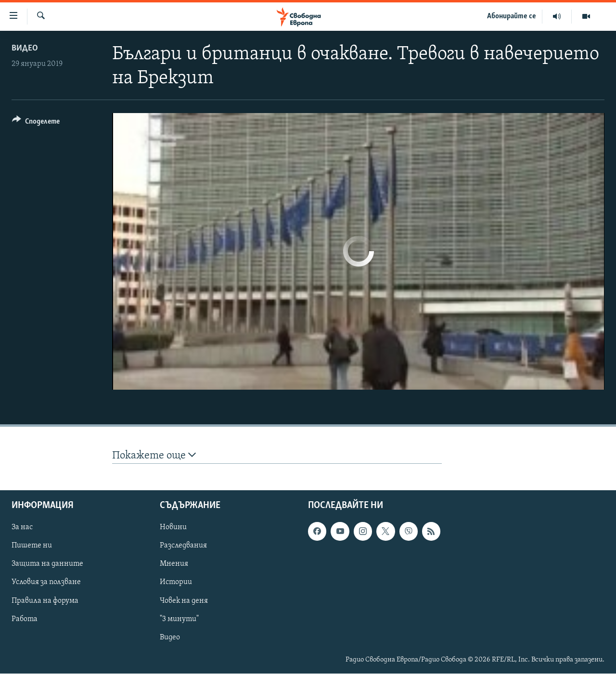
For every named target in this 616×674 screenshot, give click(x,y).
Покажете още (154, 455)
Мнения (174, 564)
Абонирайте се (512, 16)
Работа (25, 619)
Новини (173, 528)
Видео (25, 48)
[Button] (36, 123)
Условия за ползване (46, 583)
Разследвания (183, 546)
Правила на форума (45, 601)
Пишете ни (32, 546)
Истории (176, 583)
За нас (22, 528)
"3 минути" (179, 619)
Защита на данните (47, 564)
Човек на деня (184, 601)
